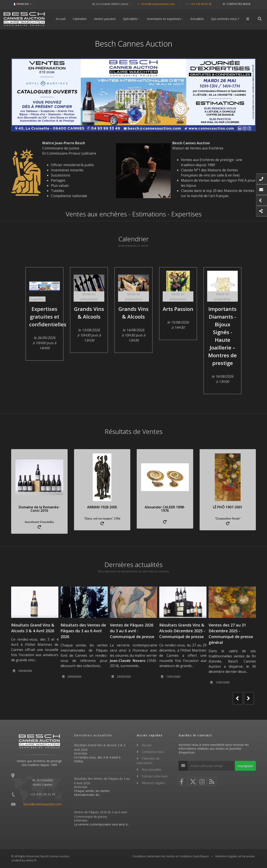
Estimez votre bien (155, 776)
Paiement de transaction (148, 761)
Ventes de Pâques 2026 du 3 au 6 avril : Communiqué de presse (132, 631)
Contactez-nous (236, 4)
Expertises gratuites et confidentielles (48, 317)
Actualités (197, 19)
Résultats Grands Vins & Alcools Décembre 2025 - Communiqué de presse (182, 631)
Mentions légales (153, 783)
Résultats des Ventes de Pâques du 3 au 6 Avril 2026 (83, 631)
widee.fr (31, 860)
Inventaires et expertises (164, 19)
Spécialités (130, 19)
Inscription (245, 766)
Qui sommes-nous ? (225, 19)
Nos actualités (152, 770)
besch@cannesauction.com (156, 4)
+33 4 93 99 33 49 (199, 4)
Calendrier (80, 19)
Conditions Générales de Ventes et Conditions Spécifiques (171, 856)
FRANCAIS (21, 4)
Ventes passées (105, 19)
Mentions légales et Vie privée (235, 856)
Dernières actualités (93, 735)
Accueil (61, 19)
